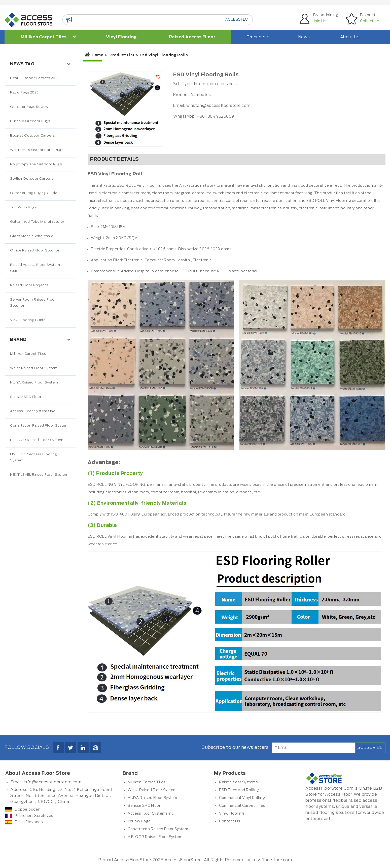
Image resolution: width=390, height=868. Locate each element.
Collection (370, 21)
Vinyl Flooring (121, 37)
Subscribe (370, 748)
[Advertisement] (40, 588)
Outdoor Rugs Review (29, 107)
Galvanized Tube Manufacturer (37, 222)
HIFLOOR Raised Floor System (37, 440)
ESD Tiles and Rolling (239, 790)
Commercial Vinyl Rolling (242, 798)
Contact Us (229, 821)
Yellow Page (139, 821)
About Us (350, 37)
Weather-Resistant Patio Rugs (37, 150)
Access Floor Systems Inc (33, 411)
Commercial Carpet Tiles (242, 806)
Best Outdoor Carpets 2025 (35, 78)
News (304, 37)
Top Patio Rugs (23, 207)
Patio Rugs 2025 (24, 93)
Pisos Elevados (24, 822)
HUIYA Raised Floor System (34, 383)
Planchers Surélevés (29, 816)
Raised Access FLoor (192, 37)
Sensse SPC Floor (26, 397)
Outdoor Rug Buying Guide (34, 193)
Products (257, 37)
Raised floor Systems (238, 782)
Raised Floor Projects (29, 285)
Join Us (320, 21)
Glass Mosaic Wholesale (32, 236)
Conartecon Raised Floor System (39, 426)
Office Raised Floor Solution (35, 251)
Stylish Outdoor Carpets (32, 179)
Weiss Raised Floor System (34, 368)
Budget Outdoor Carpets (32, 136)
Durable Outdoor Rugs (30, 121)
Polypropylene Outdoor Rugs (36, 164)
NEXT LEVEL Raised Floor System (39, 475)
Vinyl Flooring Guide (28, 320)
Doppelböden (23, 810)
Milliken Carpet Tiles (48, 37)
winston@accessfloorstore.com (218, 106)
